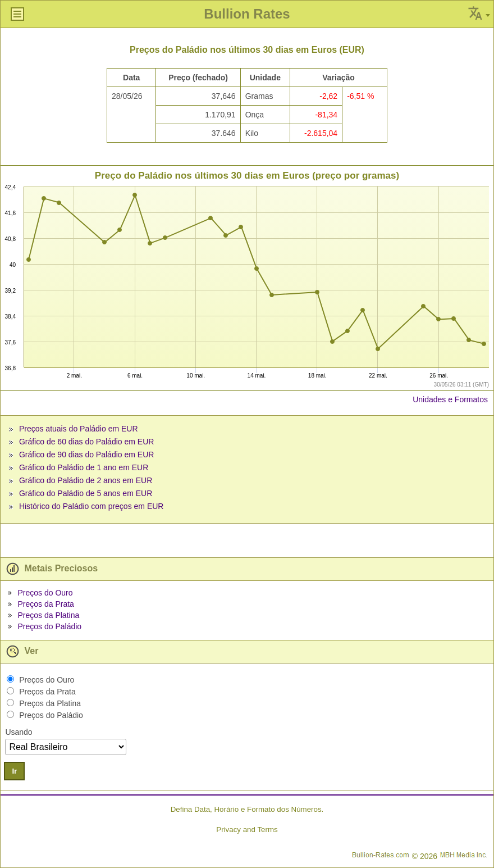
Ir (14, 771)
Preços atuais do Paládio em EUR (79, 429)
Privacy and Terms (247, 830)
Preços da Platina (48, 615)
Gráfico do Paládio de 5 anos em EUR (86, 493)
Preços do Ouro (45, 593)
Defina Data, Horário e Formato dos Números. (247, 809)
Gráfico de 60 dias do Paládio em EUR (86, 442)
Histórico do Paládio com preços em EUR (92, 506)
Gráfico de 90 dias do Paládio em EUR (86, 455)
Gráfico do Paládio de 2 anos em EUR (86, 480)
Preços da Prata (45, 604)
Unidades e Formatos (450, 399)
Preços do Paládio (49, 626)
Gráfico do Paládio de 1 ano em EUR (84, 467)
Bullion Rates (247, 14)
